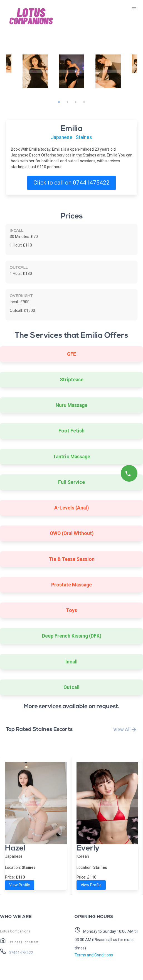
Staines (84, 137)
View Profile (20, 885)
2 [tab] (67, 102)
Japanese (62, 137)
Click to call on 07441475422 (71, 183)
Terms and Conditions (94, 955)
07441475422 (20, 953)
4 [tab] (84, 102)
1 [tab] (59, 102)
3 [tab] (76, 102)
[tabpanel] (72, 71)
